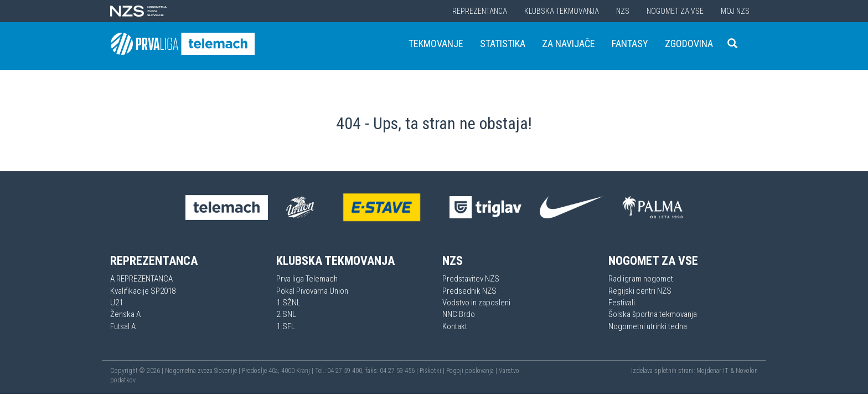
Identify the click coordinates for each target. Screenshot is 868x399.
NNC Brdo (459, 314)
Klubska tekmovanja (562, 11)
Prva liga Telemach (307, 279)
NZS (623, 11)
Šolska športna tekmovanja (653, 314)
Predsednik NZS (469, 291)
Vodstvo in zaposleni (476, 303)
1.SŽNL (288, 303)
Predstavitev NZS (471, 279)
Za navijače (569, 44)
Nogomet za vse (675, 11)
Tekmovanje (436, 44)
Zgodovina (689, 44)
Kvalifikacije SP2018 (143, 291)
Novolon (747, 371)
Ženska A (125, 314)
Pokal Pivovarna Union (312, 291)
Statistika (503, 44)
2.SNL (286, 314)
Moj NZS (735, 11)
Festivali (622, 303)
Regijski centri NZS (640, 291)
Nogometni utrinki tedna (648, 326)
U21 (117, 303)
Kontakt (455, 326)
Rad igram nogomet (641, 279)
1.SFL (286, 326)
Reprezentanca (480, 11)
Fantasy (630, 44)
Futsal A (123, 326)
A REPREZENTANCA (141, 279)
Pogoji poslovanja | (472, 371)
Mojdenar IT (712, 371)
